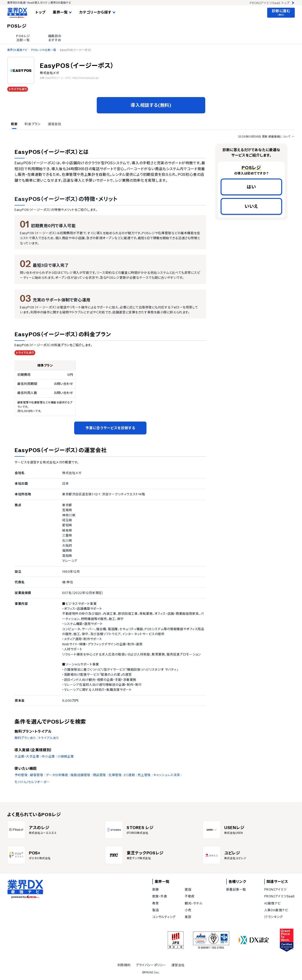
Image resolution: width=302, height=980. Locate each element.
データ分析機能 (57, 775)
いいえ (251, 206)
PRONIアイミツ (275, 889)
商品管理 (99, 775)
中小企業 (48, 756)
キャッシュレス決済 (167, 775)
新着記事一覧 (236, 889)
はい (251, 187)
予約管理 (21, 775)
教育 (156, 903)
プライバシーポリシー (151, 965)
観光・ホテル (193, 903)
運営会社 (178, 965)
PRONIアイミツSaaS (280, 896)
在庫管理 (115, 775)
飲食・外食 (160, 896)
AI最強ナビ (272, 903)
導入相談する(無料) (151, 105)
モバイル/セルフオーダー (32, 782)
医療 (156, 889)
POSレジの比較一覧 (44, 50)
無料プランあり (25, 738)
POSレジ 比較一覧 (23, 38)
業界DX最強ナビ (17, 50)
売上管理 (144, 775)
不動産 (190, 896)
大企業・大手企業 (27, 756)
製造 (156, 910)
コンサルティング (164, 917)
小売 (188, 910)
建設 (188, 889)
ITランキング (274, 917)
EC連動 (130, 775)
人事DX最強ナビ (276, 910)
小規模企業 (66, 756)
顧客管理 (37, 775)
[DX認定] (254, 940)
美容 (188, 917)
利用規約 (124, 965)
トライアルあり (49, 738)
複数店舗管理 (80, 775)
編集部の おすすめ (55, 38)
